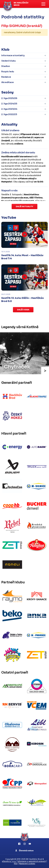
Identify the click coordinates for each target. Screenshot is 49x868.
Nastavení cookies (27, 863)
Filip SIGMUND (14, 26)
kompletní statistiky (32, 41)
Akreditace (8, 82)
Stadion (6, 66)
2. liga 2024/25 (9, 104)
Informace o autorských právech (32, 861)
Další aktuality (24, 206)
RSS (16, 863)
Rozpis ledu (8, 72)
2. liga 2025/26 (9, 98)
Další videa (23, 310)
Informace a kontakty (13, 55)
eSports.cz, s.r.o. (9, 861)
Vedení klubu (8, 61)
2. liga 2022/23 (9, 114)
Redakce (6, 77)
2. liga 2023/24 (9, 109)
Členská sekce (24, 851)
